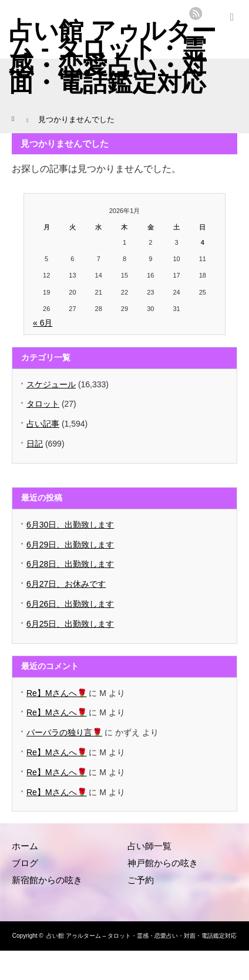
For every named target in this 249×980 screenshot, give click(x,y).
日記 (35, 444)
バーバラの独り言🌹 (64, 732)
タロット (43, 404)
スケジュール (51, 384)
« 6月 (43, 323)
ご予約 (141, 880)
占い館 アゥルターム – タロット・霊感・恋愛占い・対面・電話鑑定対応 (142, 936)
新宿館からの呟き (47, 880)
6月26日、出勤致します (70, 604)
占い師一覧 (149, 846)
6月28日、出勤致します (70, 564)
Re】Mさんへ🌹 (57, 693)
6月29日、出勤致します (70, 545)
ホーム (25, 846)
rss (196, 13)
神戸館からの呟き (163, 863)
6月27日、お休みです (66, 584)
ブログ (25, 863)
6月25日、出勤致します (70, 624)
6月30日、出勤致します (70, 525)
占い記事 (43, 424)
